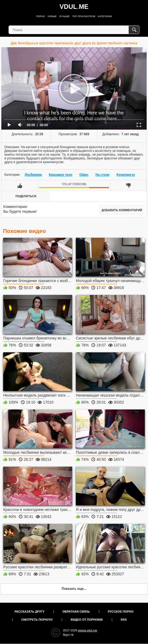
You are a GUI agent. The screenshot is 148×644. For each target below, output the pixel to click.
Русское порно (121, 612)
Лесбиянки (33, 175)
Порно (41, 16)
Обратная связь (76, 612)
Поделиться (26, 196)
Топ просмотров (84, 16)
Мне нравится (20, 185)
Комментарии (15, 207)
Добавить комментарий (122, 210)
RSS (124, 620)
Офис (84, 175)
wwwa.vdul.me (88, 630)
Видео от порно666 (87, 620)
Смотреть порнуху (37, 620)
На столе (102, 175)
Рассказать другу (29, 612)
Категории (105, 16)
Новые (52, 16)
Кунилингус (126, 175)
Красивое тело (60, 175)
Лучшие (64, 16)
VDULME (74, 7)
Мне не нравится (128, 185)
